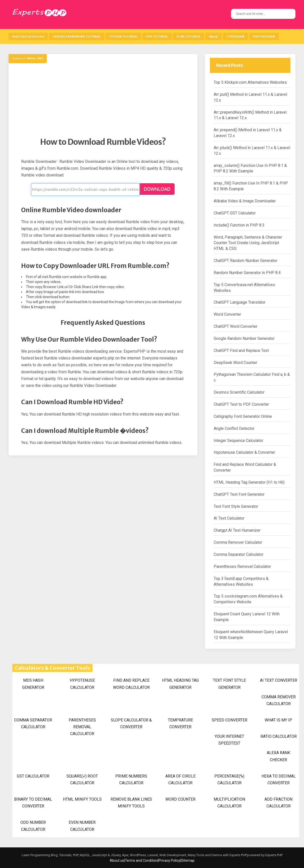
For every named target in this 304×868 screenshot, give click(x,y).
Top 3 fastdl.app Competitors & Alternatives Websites (241, 581)
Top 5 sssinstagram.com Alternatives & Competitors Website (248, 599)
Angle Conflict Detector (234, 428)
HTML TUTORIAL (188, 36)
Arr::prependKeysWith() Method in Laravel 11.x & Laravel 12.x (250, 115)
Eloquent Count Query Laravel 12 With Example (247, 617)
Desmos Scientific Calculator (239, 392)
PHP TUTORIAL (157, 36)
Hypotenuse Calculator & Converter (244, 452)
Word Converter (227, 314)
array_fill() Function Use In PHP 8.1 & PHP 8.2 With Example (251, 186)
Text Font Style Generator (236, 506)
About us (117, 860)
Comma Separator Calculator (239, 554)
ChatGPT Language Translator (240, 302)
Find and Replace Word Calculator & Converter (245, 467)
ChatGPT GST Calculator (235, 213)
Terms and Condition (141, 860)
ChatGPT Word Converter (236, 326)
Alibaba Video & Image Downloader (245, 201)
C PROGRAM (235, 36)
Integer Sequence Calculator (238, 441)
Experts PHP (274, 855)
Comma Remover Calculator (238, 542)
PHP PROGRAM (264, 36)
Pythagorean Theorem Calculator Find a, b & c (252, 377)
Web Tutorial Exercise (28, 36)
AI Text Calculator (229, 518)
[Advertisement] (103, 102)
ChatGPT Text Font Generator (239, 494)
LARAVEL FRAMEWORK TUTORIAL (77, 36)
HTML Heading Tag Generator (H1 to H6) (249, 482)
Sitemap (188, 860)
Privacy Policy (169, 860)
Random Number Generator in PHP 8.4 (247, 273)
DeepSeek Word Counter (235, 363)
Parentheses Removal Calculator (242, 566)
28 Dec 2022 (35, 58)
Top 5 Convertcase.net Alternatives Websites (244, 288)
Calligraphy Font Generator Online (243, 416)
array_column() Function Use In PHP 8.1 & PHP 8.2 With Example (250, 168)
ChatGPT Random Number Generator (245, 261)
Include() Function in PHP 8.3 (239, 225)
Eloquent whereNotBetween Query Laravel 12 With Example (251, 635)
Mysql (214, 36)
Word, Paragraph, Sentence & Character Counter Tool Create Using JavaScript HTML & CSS (248, 243)
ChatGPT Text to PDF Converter (241, 404)
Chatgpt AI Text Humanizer (237, 530)
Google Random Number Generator (244, 338)
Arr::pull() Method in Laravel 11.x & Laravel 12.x (250, 97)
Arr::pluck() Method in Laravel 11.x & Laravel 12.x (252, 151)
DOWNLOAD (157, 189)
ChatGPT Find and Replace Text (241, 351)
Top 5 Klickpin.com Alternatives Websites (250, 82)
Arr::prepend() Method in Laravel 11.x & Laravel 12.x (248, 133)
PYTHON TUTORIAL (123, 36)
